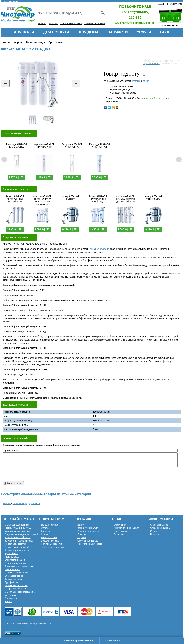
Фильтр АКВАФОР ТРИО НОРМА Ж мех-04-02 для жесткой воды (42, 200)
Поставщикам (121, 531)
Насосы (8, 602)
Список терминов (159, 525)
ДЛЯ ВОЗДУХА (56, 32)
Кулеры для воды (13, 579)
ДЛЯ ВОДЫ (24, 32)
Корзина (82, 538)
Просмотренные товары (90, 544)
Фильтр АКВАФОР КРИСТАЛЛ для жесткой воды (15, 199)
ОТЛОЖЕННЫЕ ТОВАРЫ (71, 24)
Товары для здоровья (15, 589)
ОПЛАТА (42, 24)
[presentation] (30, 474)
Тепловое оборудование (17, 573)
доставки (136, 81)
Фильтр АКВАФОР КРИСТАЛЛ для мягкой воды (98, 199)
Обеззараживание (14, 576)
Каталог (7, 503)
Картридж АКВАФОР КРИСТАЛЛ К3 (44, 146)
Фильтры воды (35, 42)
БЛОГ (165, 32)
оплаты (147, 81)
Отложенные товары (88, 541)
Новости (154, 534)
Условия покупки (49, 525)
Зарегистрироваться (88, 528)
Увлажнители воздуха (15, 563)
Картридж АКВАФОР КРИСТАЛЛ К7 (72, 146)
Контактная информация (126, 528)
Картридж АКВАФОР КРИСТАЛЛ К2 (17, 146)
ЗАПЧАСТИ (118, 32)
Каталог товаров (11, 42)
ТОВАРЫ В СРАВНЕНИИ (95, 24)
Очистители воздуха (15, 560)
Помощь (82, 534)
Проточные (56, 42)
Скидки (45, 534)
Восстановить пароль (88, 531)
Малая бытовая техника (17, 525)
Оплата (45, 528)
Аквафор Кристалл (100, 249)
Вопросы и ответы (50, 541)
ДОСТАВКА (53, 24)
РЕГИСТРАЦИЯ (174, 4)
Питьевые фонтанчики (16, 586)
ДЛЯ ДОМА (89, 32)
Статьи (154, 531)
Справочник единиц (160, 528)
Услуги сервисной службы (18, 547)
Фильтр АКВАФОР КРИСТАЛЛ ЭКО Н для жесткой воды (126, 199)
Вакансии (119, 534)
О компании (120, 525)
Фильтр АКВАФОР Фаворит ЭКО (153, 198)
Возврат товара (49, 538)
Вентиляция (11, 598)
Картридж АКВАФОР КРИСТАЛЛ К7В (100, 146)
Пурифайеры (11, 582)
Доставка (46, 531)
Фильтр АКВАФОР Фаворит (70, 198)
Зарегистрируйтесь (151, 64)
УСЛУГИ (144, 32)
